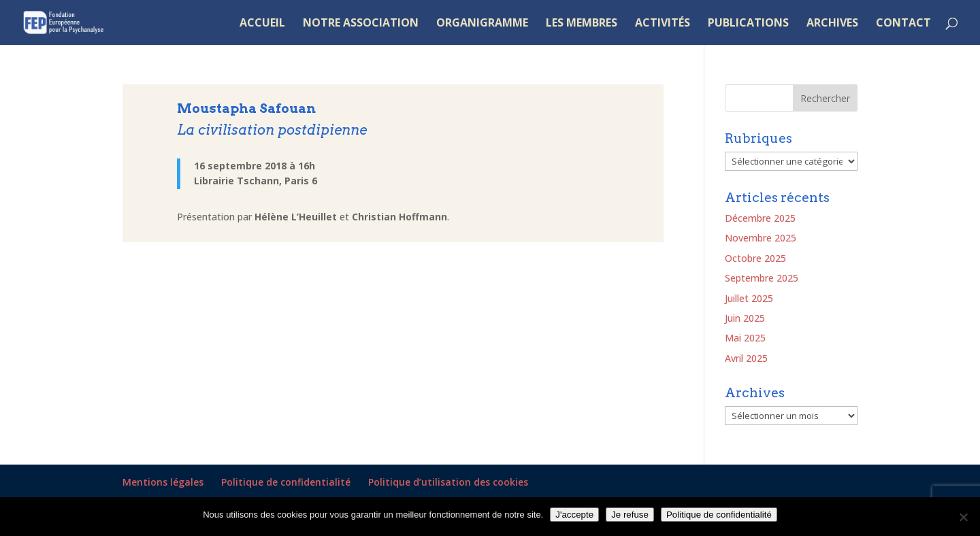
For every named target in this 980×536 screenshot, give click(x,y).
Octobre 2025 (755, 258)
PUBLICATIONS (748, 24)
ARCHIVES (832, 24)
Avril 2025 (746, 358)
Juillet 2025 (749, 298)
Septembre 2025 (762, 278)
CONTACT (903, 24)
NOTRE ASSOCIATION (361, 24)
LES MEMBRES (582, 24)
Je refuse (630, 515)
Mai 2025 (745, 338)
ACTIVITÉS (663, 24)
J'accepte (574, 515)
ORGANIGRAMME (482, 24)
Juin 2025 (745, 318)
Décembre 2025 (760, 218)
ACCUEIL (262, 24)
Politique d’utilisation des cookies (448, 482)
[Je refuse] (963, 517)
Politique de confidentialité (286, 482)
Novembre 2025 (761, 238)
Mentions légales (163, 482)
